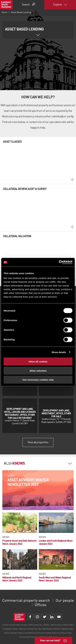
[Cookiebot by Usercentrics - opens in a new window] (59, 262)
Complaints (7, 629)
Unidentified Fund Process (34, 633)
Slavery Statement (19, 629)
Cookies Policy (67, 625)
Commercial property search (26, 601)
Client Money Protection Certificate (55, 629)
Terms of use (56, 625)
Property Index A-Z (52, 633)
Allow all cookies (38, 362)
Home (4, 12)
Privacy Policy (66, 633)
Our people (65, 601)
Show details (59, 352)
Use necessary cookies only (38, 380)
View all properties (38, 442)
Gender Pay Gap (34, 629)
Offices (41, 605)
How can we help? (50, 640)
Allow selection (38, 371)
